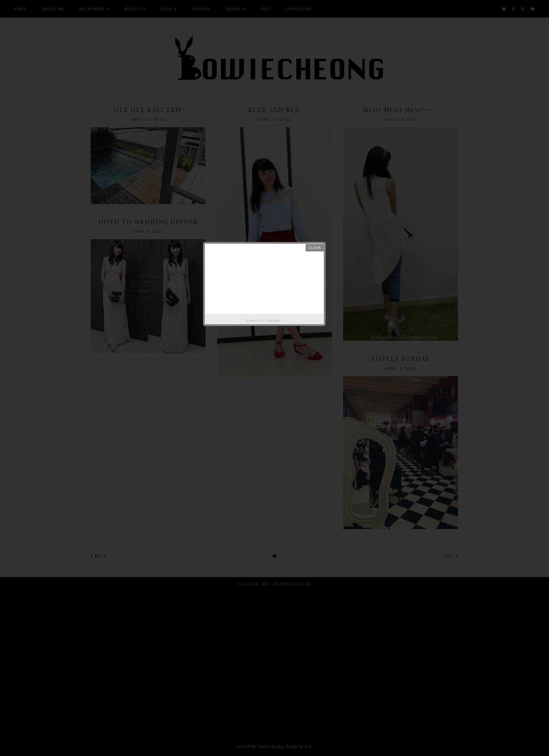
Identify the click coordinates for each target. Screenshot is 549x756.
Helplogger (273, 320)
